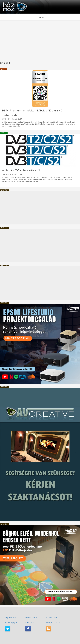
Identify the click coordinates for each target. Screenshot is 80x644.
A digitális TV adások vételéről (21, 170)
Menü (40, 17)
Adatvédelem (51, 617)
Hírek (3, 69)
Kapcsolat (30, 622)
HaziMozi (8, 2)
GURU (20, 119)
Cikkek (3, 133)
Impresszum (11, 617)
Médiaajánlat (31, 617)
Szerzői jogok (11, 622)
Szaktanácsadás (53, 622)
